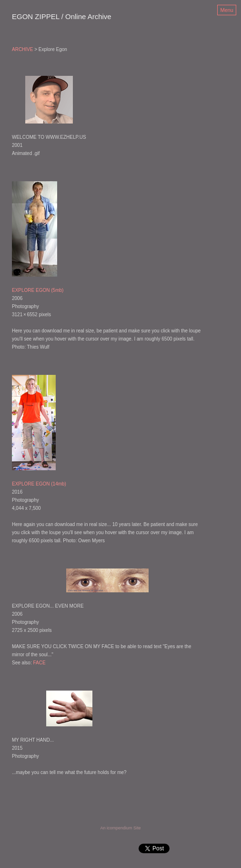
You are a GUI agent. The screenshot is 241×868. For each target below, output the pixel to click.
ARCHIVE (22, 49)
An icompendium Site (120, 828)
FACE (39, 663)
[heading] (62, 17)
